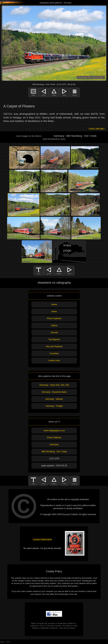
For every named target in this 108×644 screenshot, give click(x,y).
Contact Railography (42, 539)
